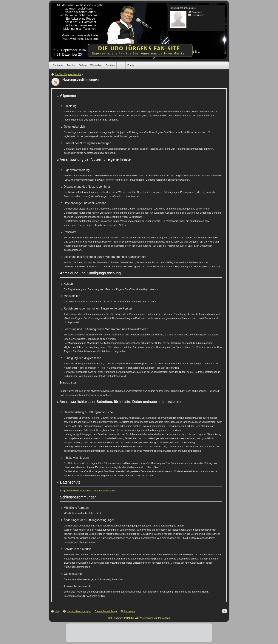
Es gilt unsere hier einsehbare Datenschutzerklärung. (89, 491)
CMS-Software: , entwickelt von (139, 618)
